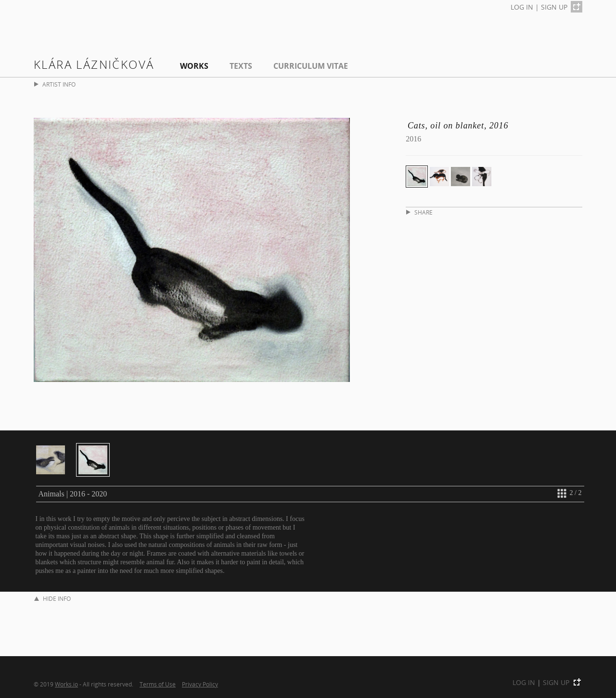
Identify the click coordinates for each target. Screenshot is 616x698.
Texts (241, 66)
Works (194, 66)
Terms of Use (158, 684)
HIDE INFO (52, 599)
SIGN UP (554, 7)
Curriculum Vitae (311, 66)
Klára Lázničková (94, 64)
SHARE (419, 212)
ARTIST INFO (55, 84)
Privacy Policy (200, 684)
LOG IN (522, 7)
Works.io (66, 684)
